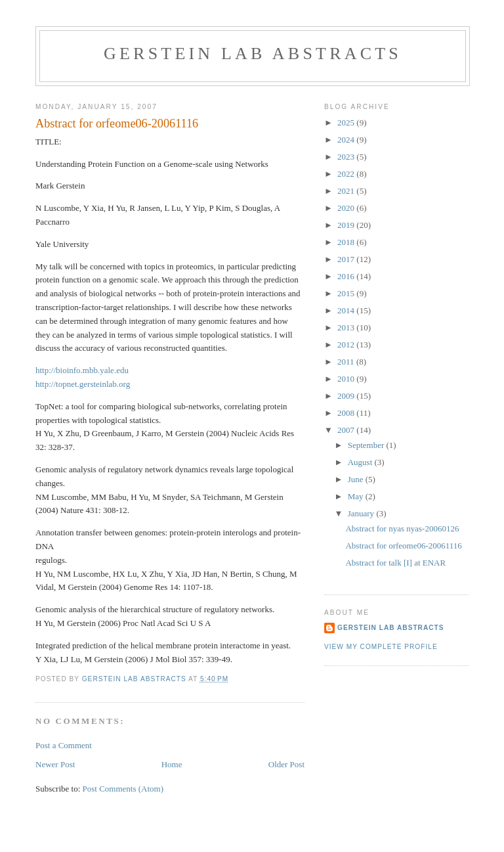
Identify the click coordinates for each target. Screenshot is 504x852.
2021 (347, 191)
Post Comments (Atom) (123, 789)
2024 (347, 140)
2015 (347, 293)
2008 (347, 413)
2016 (347, 276)
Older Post (286, 764)
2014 (347, 310)
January (362, 513)
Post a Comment (64, 745)
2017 (347, 259)
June (357, 479)
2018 (347, 242)
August (361, 462)
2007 (347, 430)
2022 (347, 174)
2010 (347, 379)
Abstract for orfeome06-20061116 (403, 546)
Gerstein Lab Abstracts (253, 54)
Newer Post (55, 764)
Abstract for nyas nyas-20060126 (402, 528)
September (367, 445)
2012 (347, 345)
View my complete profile (381, 647)
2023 (347, 157)
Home (172, 764)
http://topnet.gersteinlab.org (83, 384)
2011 (347, 362)
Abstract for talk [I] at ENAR (395, 563)
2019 (347, 225)
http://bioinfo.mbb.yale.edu (82, 370)
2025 (347, 123)
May (357, 496)
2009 (347, 396)
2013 (347, 327)
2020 (347, 208)
